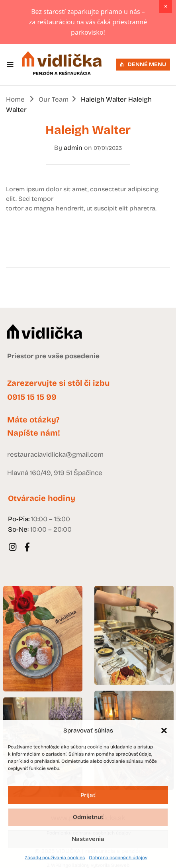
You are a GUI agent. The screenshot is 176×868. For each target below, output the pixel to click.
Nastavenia (88, 839)
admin (73, 148)
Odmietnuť (88, 817)
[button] (164, 731)
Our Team (54, 99)
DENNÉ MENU (143, 64)
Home (15, 99)
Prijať (88, 795)
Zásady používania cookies (55, 858)
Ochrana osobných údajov (118, 858)
